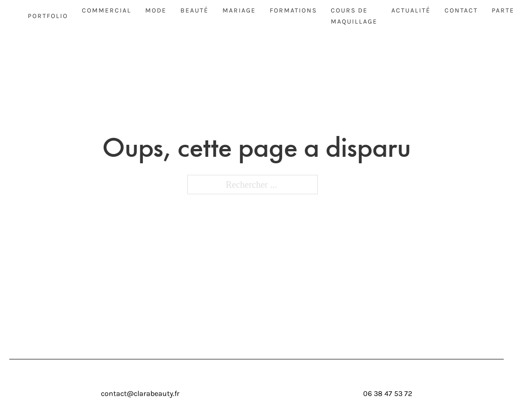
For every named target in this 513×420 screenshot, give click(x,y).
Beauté (195, 10)
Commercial (107, 10)
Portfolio (48, 16)
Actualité (411, 10)
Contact (461, 10)
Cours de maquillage (354, 16)
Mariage (239, 10)
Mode (156, 10)
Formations (293, 10)
